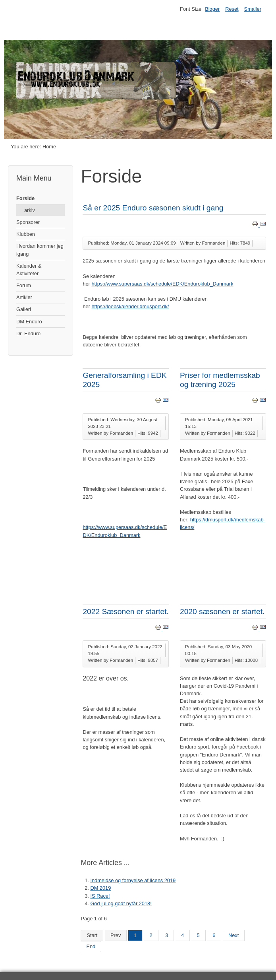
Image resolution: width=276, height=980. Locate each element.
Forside (25, 198)
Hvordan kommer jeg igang (40, 250)
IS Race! (100, 896)
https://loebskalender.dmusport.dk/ (130, 306)
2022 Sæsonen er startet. (126, 612)
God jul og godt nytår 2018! (121, 903)
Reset (232, 9)
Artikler (24, 297)
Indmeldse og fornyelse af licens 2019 (133, 880)
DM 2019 (100, 888)
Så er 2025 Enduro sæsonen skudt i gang (153, 208)
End (91, 946)
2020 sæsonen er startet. (222, 612)
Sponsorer (28, 222)
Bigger (212, 9)
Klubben (26, 234)
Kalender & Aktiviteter (29, 270)
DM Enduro (29, 322)
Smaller (253, 9)
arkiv (30, 210)
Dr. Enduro (28, 333)
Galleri (24, 309)
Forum (24, 285)
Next (234, 935)
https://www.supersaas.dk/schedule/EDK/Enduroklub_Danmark (162, 284)
